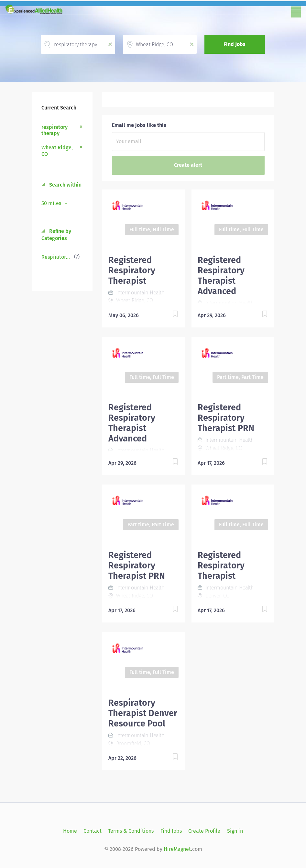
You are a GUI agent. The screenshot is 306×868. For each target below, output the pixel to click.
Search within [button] (65, 185)
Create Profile (204, 831)
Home (70, 831)
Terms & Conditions (131, 831)
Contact (93, 831)
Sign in (235, 831)
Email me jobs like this (139, 125)
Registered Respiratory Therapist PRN (226, 418)
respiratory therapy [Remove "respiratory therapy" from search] (55, 130)
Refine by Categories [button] (56, 235)
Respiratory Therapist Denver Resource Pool (143, 713)
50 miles (52, 203)
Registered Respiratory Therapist (132, 270)
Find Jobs (235, 44)
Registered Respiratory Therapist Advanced (221, 276)
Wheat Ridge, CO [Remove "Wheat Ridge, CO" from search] (57, 151)
